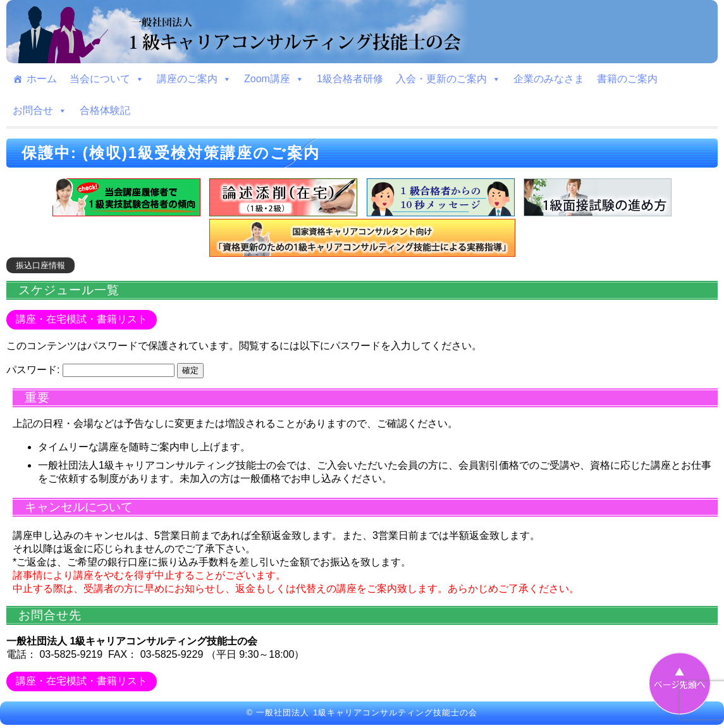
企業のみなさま (549, 79)
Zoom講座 (274, 79)
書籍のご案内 (627, 79)
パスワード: (90, 370)
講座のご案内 (194, 79)
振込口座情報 (40, 265)
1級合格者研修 (350, 79)
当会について (107, 79)
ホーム (42, 79)
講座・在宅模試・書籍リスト (82, 319)
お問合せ (40, 111)
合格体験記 (105, 110)
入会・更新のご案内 (448, 79)
